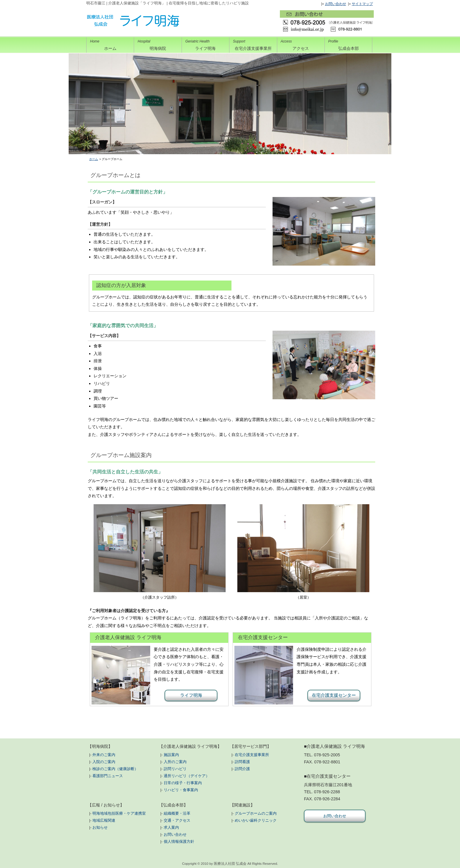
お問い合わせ (336, 4)
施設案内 (171, 755)
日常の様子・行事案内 (183, 783)
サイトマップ (362, 4)
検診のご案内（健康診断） (115, 769)
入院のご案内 (104, 762)
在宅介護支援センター (334, 695)
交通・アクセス (177, 820)
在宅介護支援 (253, 44)
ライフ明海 (206, 44)
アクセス (301, 44)
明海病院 (158, 44)
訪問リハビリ (175, 769)
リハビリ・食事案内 (181, 790)
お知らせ (100, 827)
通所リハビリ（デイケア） (187, 776)
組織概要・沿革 (177, 813)
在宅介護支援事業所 (252, 755)
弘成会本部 (348, 44)
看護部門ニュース (108, 776)
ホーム (110, 44)
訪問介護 (242, 769)
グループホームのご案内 (256, 813)
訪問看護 (242, 762)
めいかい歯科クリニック (256, 820)
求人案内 (171, 827)
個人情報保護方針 (179, 841)
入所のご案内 (175, 762)
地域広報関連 (104, 820)
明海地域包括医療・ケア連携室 (119, 813)
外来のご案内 (104, 755)
